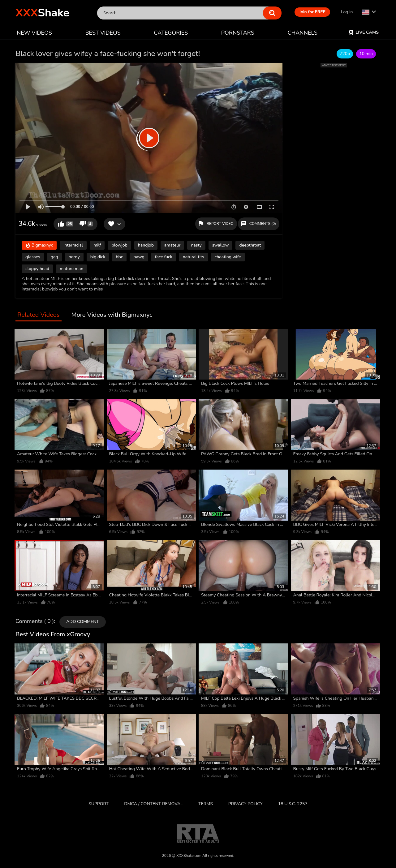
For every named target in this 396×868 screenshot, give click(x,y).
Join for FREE (312, 12)
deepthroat (250, 245)
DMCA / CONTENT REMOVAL (153, 804)
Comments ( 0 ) (35, 621)
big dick (98, 257)
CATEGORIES (171, 33)
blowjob (119, 245)
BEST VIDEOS (103, 33)
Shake (42, 13)
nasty (196, 245)
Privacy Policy (245, 804)
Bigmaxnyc (39, 246)
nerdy (74, 257)
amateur (172, 245)
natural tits (194, 257)
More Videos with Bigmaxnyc (112, 315)
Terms (206, 804)
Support (99, 804)
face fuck (164, 257)
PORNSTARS (238, 33)
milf (97, 245)
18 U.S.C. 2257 (293, 804)
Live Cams (364, 32)
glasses (33, 257)
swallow (221, 245)
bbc (119, 257)
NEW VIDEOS (34, 33)
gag (54, 257)
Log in (347, 12)
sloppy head (37, 269)
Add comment (83, 622)
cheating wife (228, 257)
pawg (139, 257)
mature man (71, 269)
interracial (73, 245)
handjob (146, 245)
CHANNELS (302, 33)
